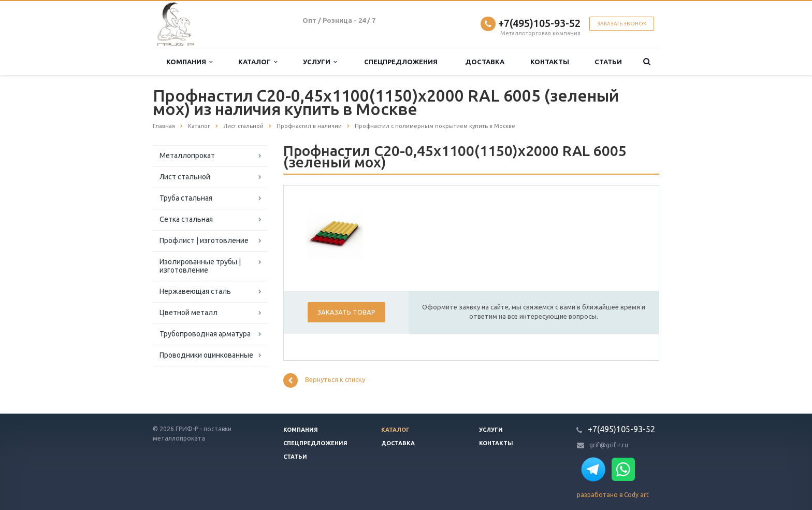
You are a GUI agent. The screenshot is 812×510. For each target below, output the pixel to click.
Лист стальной (185, 177)
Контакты (550, 62)
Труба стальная (186, 198)
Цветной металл (189, 313)
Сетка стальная (186, 219)
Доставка (485, 62)
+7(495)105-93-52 (539, 23)
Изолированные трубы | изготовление (200, 266)
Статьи (608, 62)
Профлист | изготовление (204, 240)
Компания (189, 62)
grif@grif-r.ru (609, 445)
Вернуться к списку (324, 380)
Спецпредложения (401, 62)
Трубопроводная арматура (205, 334)
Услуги (320, 62)
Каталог (258, 62)
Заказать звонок (622, 24)
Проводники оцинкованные (206, 355)
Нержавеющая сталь (195, 291)
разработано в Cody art (613, 495)
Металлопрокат (187, 155)
